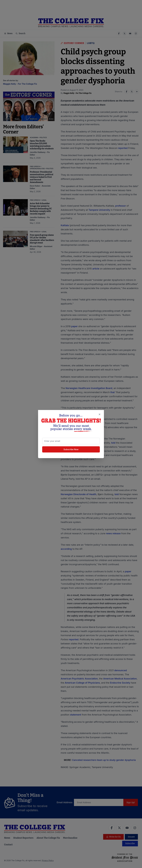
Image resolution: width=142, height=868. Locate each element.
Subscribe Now (71, 449)
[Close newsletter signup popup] (100, 414)
